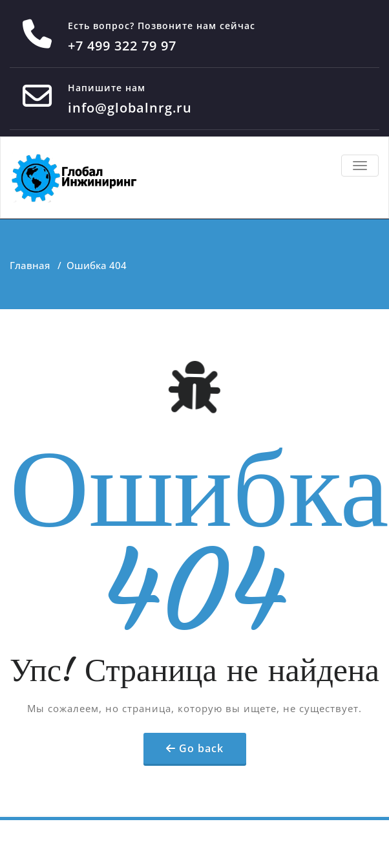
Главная (30, 265)
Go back (201, 748)
